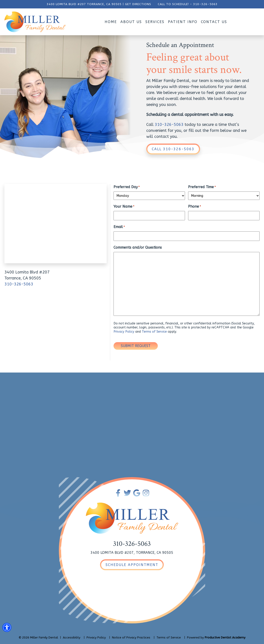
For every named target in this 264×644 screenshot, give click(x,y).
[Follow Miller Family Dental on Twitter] (127, 493)
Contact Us (214, 22)
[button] (7, 628)
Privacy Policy (124, 332)
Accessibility (72, 638)
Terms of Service (154, 332)
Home (111, 22)
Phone (195, 207)
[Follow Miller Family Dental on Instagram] (146, 493)
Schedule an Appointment (180, 45)
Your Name (124, 207)
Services (155, 22)
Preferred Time (202, 187)
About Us (131, 22)
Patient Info (183, 22)
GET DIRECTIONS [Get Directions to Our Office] (138, 4)
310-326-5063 (205, 4)
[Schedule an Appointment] (132, 565)
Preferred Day (127, 187)
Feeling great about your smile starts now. (194, 63)
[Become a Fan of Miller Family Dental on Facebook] (118, 493)
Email (119, 227)
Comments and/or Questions (138, 247)
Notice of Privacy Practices (131, 638)
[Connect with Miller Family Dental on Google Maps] (137, 493)
